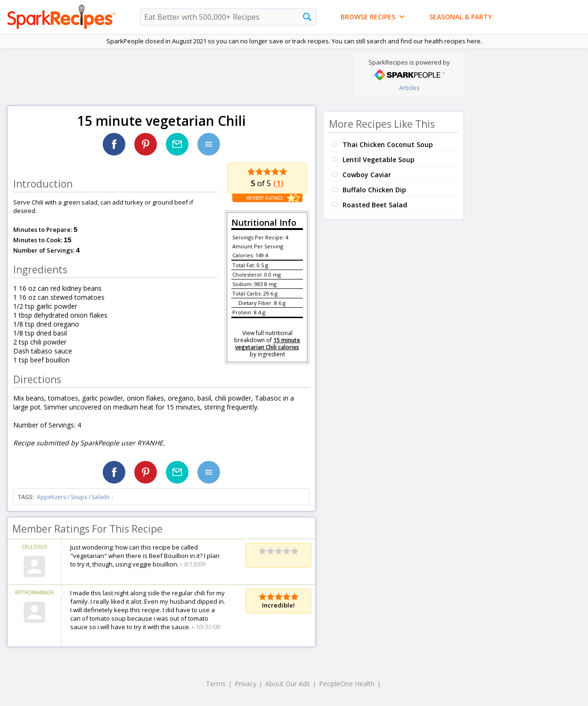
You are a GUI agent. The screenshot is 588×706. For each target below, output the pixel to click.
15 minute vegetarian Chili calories (268, 344)
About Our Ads (288, 684)
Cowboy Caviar (367, 175)
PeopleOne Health (347, 684)
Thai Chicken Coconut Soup (388, 144)
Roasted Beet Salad (375, 205)
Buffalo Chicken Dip (374, 190)
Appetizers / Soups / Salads (74, 497)
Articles (409, 88)
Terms (216, 684)
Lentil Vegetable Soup (379, 160)
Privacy (245, 684)
